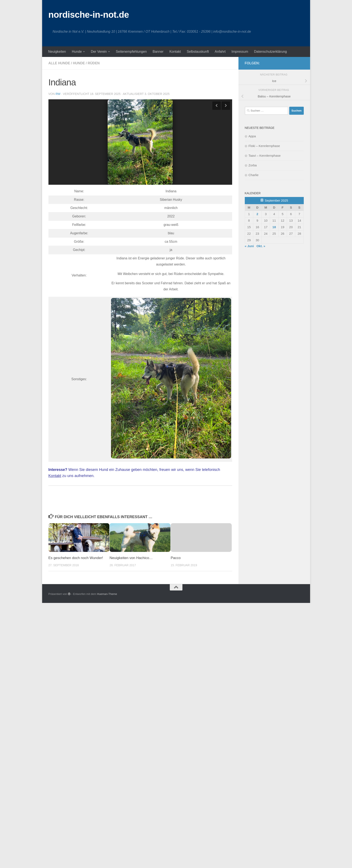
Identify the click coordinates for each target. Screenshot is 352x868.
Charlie (254, 175)
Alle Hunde (59, 63)
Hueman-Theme (107, 594)
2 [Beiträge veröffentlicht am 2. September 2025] (257, 214)
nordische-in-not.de (89, 15)
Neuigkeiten (57, 52)
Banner (158, 52)
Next (226, 106)
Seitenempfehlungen (131, 52)
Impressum (240, 52)
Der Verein (99, 52)
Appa (252, 136)
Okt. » (261, 246)
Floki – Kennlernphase (264, 146)
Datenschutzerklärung (270, 52)
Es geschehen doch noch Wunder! (76, 558)
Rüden (94, 63)
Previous (217, 106)
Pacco (176, 558)
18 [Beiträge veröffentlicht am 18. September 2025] (274, 227)
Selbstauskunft (198, 52)
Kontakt (175, 52)
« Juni (249, 246)
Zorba (253, 165)
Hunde (77, 52)
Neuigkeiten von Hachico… (131, 558)
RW (58, 94)
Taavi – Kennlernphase (265, 156)
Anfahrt (220, 52)
